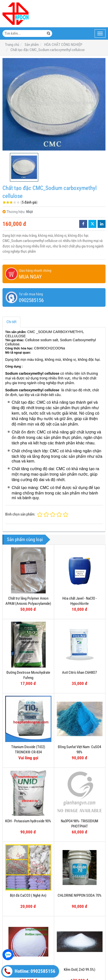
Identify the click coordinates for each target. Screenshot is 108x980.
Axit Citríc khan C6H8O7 (79, 673)
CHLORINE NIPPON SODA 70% (80, 895)
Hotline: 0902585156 (29, 971)
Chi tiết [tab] (11, 322)
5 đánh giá (29, 202)
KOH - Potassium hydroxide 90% (28, 821)
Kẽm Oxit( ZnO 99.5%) (80, 970)
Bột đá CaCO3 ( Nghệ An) (28, 895)
